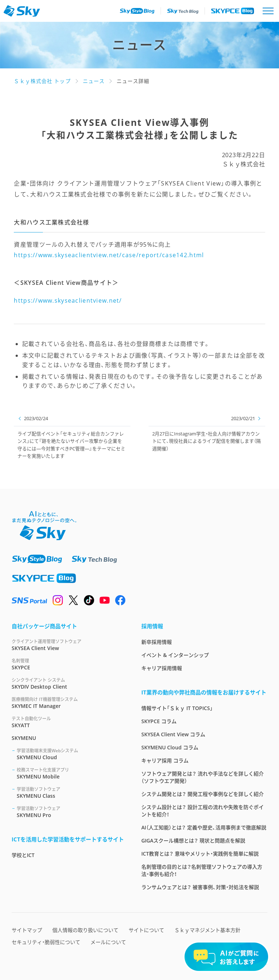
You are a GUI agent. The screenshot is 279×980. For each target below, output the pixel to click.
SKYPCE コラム (159, 721)
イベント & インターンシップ (175, 655)
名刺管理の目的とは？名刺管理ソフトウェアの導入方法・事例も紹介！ (202, 870)
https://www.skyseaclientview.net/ (68, 300)
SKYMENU (24, 738)
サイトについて (146, 930)
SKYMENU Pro (70, 812)
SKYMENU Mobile (70, 773)
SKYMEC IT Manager (68, 703)
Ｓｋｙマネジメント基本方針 (207, 930)
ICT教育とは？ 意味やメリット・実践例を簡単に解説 (200, 854)
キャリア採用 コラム (165, 760)
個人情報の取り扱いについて (85, 930)
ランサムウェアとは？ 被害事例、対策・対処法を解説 (200, 887)
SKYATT (68, 722)
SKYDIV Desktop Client (68, 683)
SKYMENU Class (70, 792)
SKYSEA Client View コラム (173, 734)
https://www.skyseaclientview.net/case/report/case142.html (109, 255)
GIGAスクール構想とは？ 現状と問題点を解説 (193, 840)
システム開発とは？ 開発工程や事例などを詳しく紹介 (203, 794)
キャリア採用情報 (162, 668)
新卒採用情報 (157, 642)
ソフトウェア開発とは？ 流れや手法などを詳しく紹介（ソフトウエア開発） (203, 777)
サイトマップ (27, 930)
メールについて (108, 942)
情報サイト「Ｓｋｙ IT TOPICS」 (177, 708)
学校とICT (23, 855)
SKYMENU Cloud (70, 754)
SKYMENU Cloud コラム (170, 747)
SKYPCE (68, 664)
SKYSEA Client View (68, 645)
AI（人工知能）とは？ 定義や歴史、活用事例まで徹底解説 (204, 827)
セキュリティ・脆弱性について (46, 942)
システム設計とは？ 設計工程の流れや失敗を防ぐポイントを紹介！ (203, 811)
